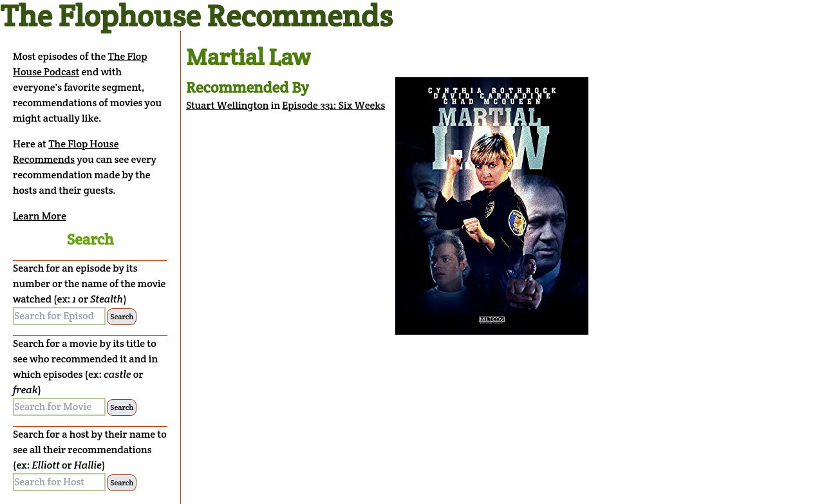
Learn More (40, 216)
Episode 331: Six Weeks (333, 105)
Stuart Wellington (228, 105)
